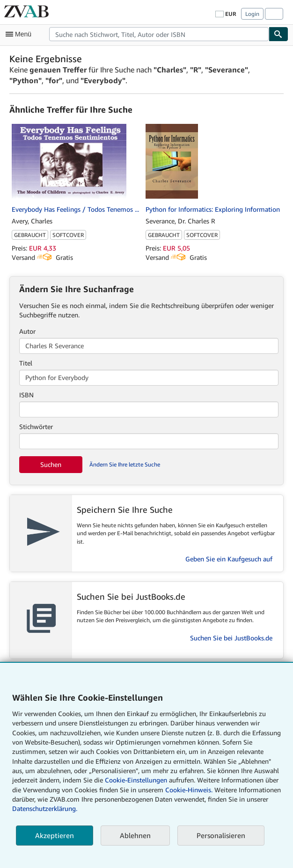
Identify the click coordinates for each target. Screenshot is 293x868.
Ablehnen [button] (135, 835)
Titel (26, 363)
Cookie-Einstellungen (136, 780)
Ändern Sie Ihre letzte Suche (125, 464)
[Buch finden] (278, 34)
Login (252, 14)
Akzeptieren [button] (55, 835)
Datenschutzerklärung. (45, 808)
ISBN (26, 395)
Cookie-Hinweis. (189, 790)
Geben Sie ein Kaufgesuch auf (229, 559)
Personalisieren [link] (221, 835)
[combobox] (159, 34)
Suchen (51, 464)
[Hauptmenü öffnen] (21, 34)
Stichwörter (36, 427)
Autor (27, 331)
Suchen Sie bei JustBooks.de (231, 638)
